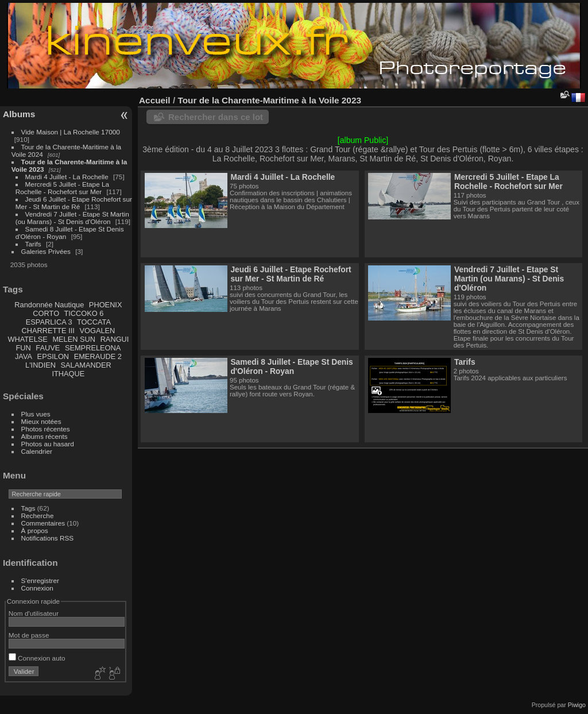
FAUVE (48, 348)
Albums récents (45, 436)
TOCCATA (94, 322)
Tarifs (33, 244)
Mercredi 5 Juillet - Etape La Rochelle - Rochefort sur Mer (62, 188)
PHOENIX (106, 305)
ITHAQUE (68, 374)
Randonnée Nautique (49, 305)
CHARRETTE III (48, 331)
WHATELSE (27, 339)
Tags (28, 508)
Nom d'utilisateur (34, 613)
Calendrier (37, 451)
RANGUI (115, 339)
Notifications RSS (48, 538)
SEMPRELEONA (93, 348)
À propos (35, 530)
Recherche (38, 516)
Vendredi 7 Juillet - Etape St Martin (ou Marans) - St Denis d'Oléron (72, 218)
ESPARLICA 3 (49, 322)
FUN (23, 348)
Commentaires (43, 523)
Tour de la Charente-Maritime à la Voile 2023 (269, 100)
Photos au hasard (48, 444)
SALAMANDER (86, 365)
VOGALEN (97, 331)
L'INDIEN (40, 365)
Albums (19, 114)
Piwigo (577, 705)
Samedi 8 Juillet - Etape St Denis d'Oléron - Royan (291, 366)
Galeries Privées (46, 251)
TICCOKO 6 (84, 313)
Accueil (155, 100)
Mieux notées (41, 421)
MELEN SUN (74, 339)
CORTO (46, 313)
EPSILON (53, 356)
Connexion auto (37, 658)
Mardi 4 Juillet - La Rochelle (67, 177)
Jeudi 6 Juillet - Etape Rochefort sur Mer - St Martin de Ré (74, 203)
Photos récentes (46, 429)
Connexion (37, 588)
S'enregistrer (40, 580)
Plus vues (36, 414)
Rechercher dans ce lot (216, 117)
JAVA (24, 356)
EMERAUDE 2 (98, 356)
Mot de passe (29, 635)
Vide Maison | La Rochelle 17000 (71, 132)
